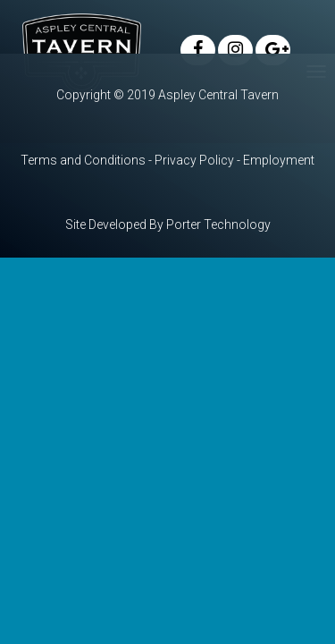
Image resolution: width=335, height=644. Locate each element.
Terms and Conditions (83, 160)
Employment (279, 160)
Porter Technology (218, 225)
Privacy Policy (194, 160)
